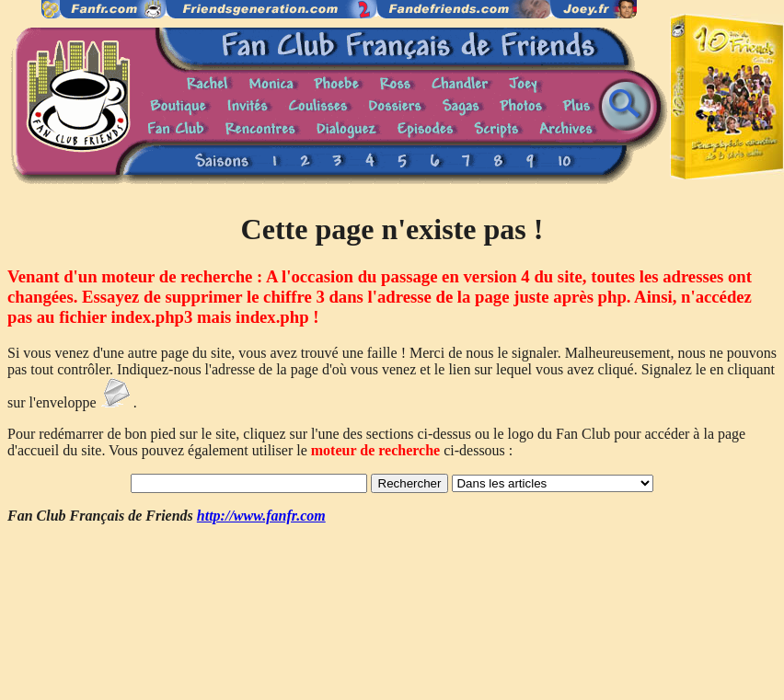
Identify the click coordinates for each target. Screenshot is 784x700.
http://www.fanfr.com (261, 516)
